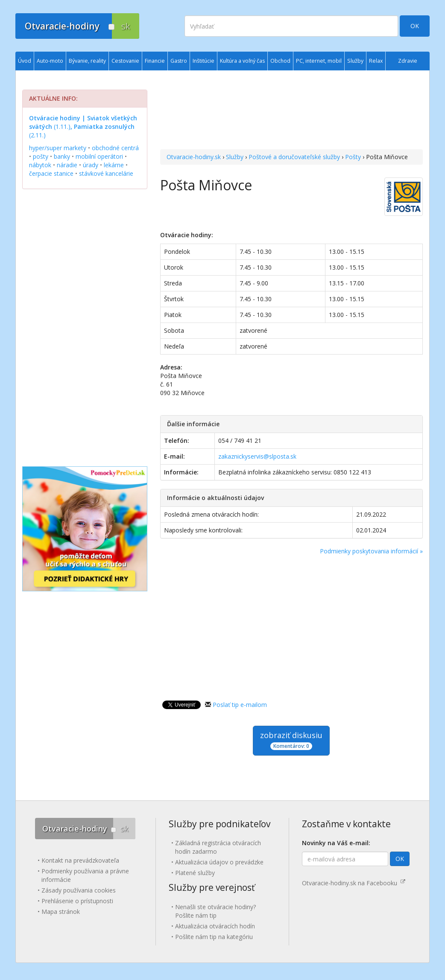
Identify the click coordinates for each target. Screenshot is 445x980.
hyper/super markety (58, 148)
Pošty (353, 157)
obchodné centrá (115, 148)
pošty (41, 156)
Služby (235, 157)
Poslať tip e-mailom (240, 705)
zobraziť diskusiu (291, 740)
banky (62, 156)
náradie (67, 165)
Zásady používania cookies (79, 890)
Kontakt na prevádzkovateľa (80, 860)
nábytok (40, 165)
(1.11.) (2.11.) (83, 126)
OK (415, 26)
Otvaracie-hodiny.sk (194, 157)
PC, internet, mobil (319, 61)
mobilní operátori (99, 156)
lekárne (114, 165)
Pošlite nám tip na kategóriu (214, 937)
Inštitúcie (203, 61)
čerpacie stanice (51, 173)
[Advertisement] (291, 111)
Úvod (25, 61)
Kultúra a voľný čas (242, 61)
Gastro (179, 61)
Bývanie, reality (87, 61)
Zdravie (408, 61)
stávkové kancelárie (106, 173)
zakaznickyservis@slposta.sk (257, 456)
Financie (155, 61)
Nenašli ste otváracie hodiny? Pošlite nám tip (215, 911)
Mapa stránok (61, 912)
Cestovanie (125, 61)
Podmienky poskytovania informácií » (371, 551)
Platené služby (195, 873)
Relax (376, 61)
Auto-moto (50, 61)
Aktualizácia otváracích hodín (215, 926)
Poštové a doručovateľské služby (294, 157)
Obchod (280, 61)
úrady (91, 165)
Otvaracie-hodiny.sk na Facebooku (354, 883)
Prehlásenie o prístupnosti (77, 901)
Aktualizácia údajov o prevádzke (219, 862)
